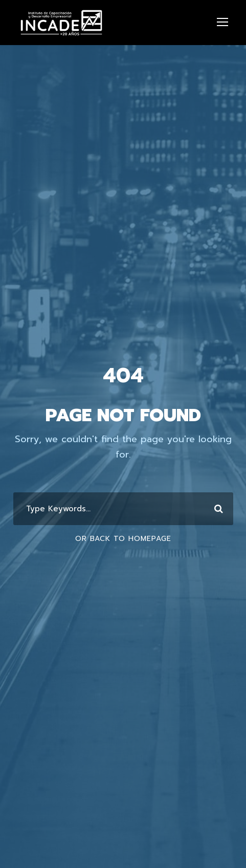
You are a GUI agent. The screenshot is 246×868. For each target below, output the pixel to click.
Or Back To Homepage (123, 539)
